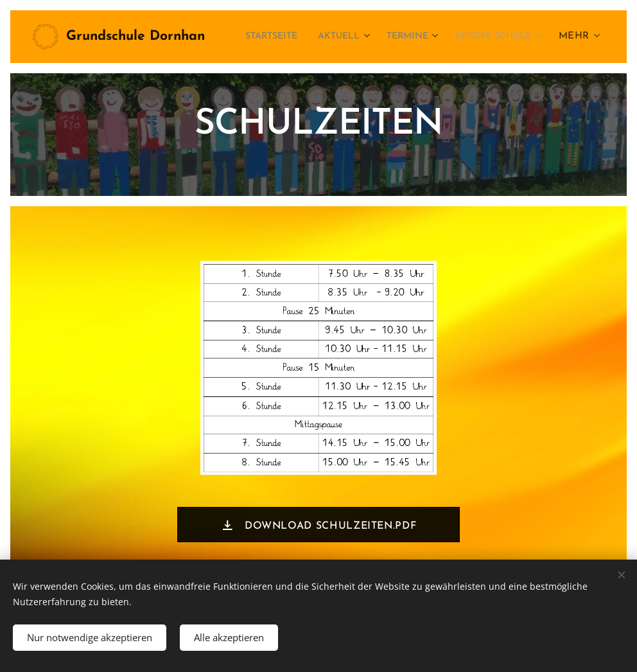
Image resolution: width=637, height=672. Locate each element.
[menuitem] (360, 37)
